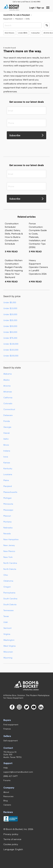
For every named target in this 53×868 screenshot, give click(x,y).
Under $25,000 (10, 320)
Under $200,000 (11, 356)
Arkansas (8, 392)
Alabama (7, 374)
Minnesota (8, 504)
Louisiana (8, 474)
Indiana (7, 451)
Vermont (7, 628)
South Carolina (10, 598)
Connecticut (9, 409)
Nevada (7, 533)
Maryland (8, 486)
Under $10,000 (10, 308)
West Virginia (9, 646)
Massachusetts (10, 492)
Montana (7, 522)
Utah (6, 622)
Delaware (8, 415)
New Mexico (9, 551)
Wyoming (8, 658)
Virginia (7, 634)
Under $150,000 (11, 350)
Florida (7, 421)
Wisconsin (8, 652)
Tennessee (8, 610)
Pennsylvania (9, 593)
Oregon (7, 587)
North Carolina (10, 563)
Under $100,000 (11, 344)
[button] (48, 8)
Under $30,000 (10, 326)
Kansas (7, 462)
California (8, 397)
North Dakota (10, 569)
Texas (6, 616)
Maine (6, 480)
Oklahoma (8, 581)
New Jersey (9, 545)
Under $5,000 (10, 302)
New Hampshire (11, 539)
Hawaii (7, 433)
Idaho (6, 439)
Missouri (7, 516)
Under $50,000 (10, 332)
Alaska (6, 380)
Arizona (7, 386)
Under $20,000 (10, 314)
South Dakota (10, 604)
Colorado (8, 403)
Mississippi (8, 510)
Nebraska (8, 527)
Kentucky (8, 468)
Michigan (7, 498)
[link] (35, 2)
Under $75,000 (10, 338)
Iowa (6, 457)
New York (8, 557)
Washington (9, 640)
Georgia (7, 427)
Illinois (6, 445)
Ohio (6, 575)
